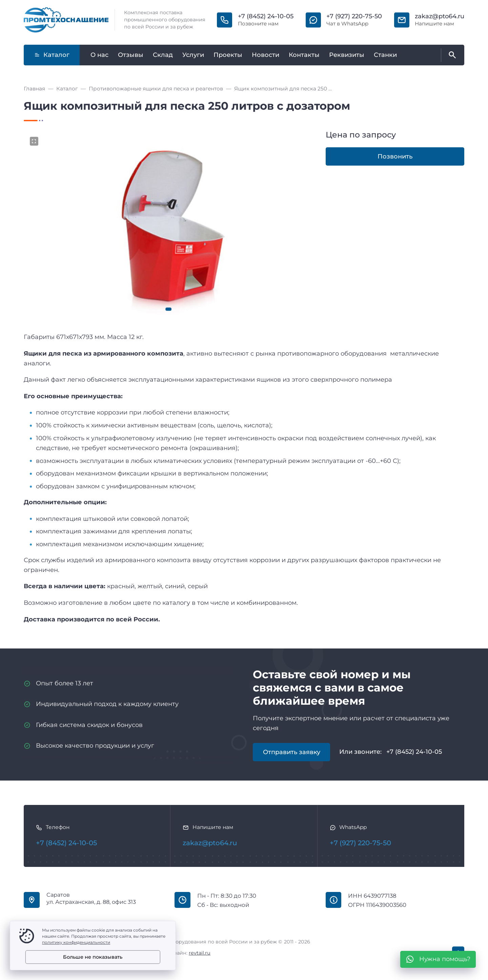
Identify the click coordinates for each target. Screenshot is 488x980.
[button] (169, 309)
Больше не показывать (93, 957)
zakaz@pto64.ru (440, 16)
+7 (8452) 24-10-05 (266, 16)
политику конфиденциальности (76, 942)
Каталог (52, 55)
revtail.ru (200, 953)
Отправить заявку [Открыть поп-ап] (292, 752)
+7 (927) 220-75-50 (354, 16)
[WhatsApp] (438, 959)
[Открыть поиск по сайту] (451, 55)
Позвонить (395, 156)
